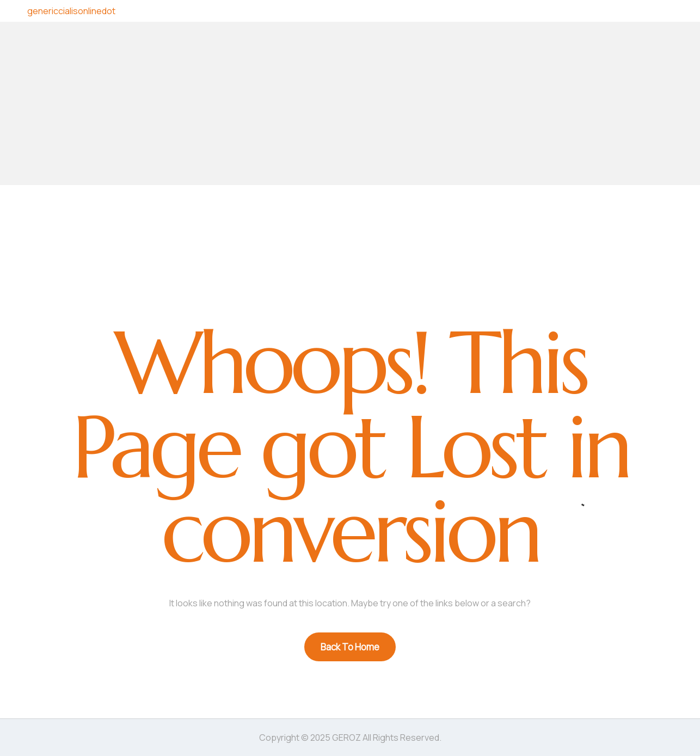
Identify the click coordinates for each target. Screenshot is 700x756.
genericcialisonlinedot (71, 11)
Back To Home (350, 647)
